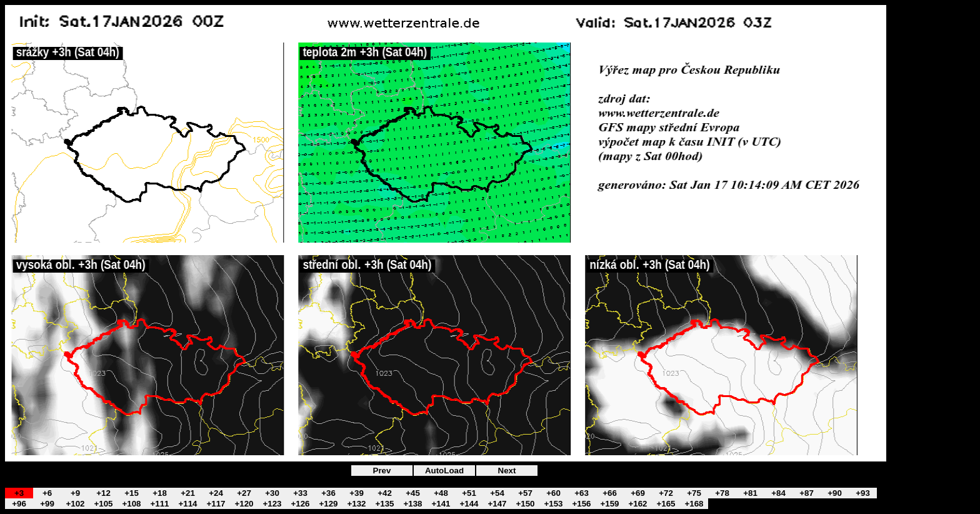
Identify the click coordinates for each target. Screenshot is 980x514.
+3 (19, 493)
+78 (722, 493)
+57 (525, 493)
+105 (103, 504)
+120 (244, 504)
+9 (75, 493)
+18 (160, 493)
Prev (382, 471)
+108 (131, 504)
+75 (694, 493)
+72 (666, 493)
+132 (356, 504)
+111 (159, 504)
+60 (553, 493)
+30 (272, 493)
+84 (778, 493)
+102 (75, 504)
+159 (609, 504)
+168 (694, 504)
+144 (469, 504)
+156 (581, 504)
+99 (47, 504)
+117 (216, 504)
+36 (328, 493)
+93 (863, 493)
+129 (328, 504)
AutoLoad (444, 471)
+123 (272, 504)
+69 (638, 493)
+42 (385, 493)
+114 (187, 504)
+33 (300, 493)
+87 (807, 493)
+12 (103, 493)
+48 (441, 493)
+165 (666, 504)
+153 (553, 504)
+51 (469, 493)
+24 (216, 493)
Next (507, 471)
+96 (19, 504)
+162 (637, 504)
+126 (300, 504)
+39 (357, 493)
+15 (132, 493)
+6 (47, 493)
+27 (244, 493)
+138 (412, 504)
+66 (610, 493)
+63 (582, 493)
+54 (497, 493)
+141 (441, 504)
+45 (413, 493)
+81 (750, 493)
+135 (384, 504)
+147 (497, 504)
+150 (525, 504)
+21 (188, 493)
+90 (835, 493)
